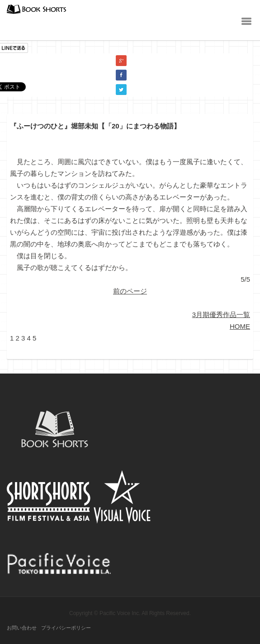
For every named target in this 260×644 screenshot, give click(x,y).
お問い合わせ (22, 628)
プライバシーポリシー (66, 628)
